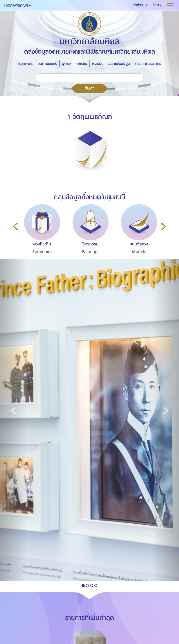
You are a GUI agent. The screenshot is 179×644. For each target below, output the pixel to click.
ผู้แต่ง (66, 64)
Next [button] (163, 227)
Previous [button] (16, 227)
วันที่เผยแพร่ (47, 64)
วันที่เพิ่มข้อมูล (119, 64)
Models (139, 252)
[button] (157, 5)
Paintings (91, 252)
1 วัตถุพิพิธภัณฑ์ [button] (17, 5)
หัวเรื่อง (98, 64)
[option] (41, 237)
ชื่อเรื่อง (81, 64)
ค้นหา (89, 88)
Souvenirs (42, 252)
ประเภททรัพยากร (148, 64)
